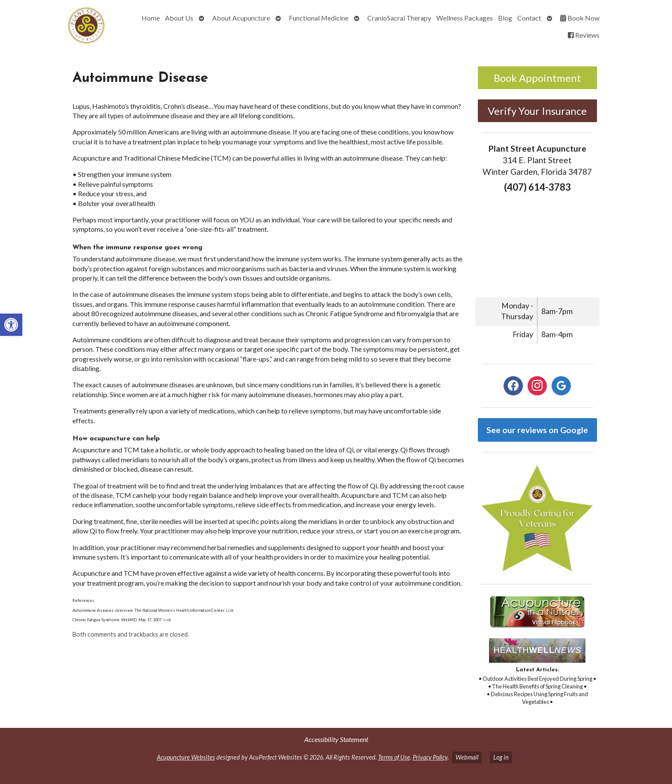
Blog (505, 18)
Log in (501, 757)
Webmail (467, 757)
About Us (179, 18)
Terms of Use (394, 757)
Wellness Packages (465, 18)
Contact (529, 18)
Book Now (580, 18)
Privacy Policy (430, 757)
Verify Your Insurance (537, 111)
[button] (11, 325)
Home (151, 18)
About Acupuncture (241, 18)
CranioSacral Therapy (399, 18)
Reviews (584, 35)
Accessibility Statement (336, 739)
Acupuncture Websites (186, 757)
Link (230, 610)
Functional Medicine (319, 18)
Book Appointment (537, 78)
